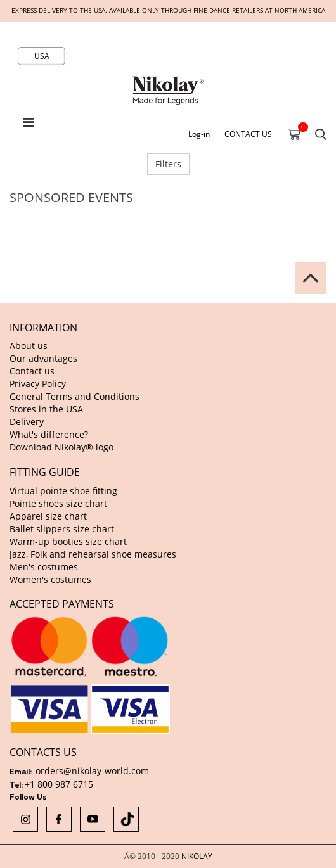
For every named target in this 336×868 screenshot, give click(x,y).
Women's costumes (50, 579)
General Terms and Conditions (74, 396)
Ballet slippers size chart (62, 529)
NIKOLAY (197, 856)
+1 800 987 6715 (59, 784)
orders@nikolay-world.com (92, 771)
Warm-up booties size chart (68, 541)
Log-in (199, 134)
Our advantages (43, 358)
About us (29, 346)
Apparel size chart (48, 516)
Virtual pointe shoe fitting (63, 491)
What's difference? (49, 434)
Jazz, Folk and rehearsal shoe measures (93, 554)
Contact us (32, 371)
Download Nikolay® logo (61, 447)
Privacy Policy (38, 384)
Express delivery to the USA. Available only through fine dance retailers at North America (168, 10)
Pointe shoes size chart (58, 503)
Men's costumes (44, 567)
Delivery (27, 422)
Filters (168, 164)
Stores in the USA (46, 409)
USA (42, 56)
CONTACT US (248, 134)
